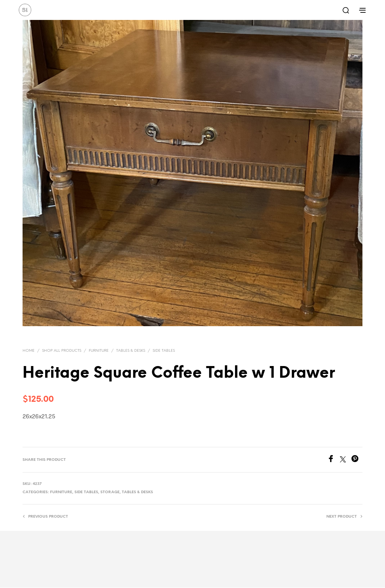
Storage (110, 492)
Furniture (99, 351)
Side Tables (164, 351)
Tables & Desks (131, 351)
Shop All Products (62, 351)
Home (29, 351)
